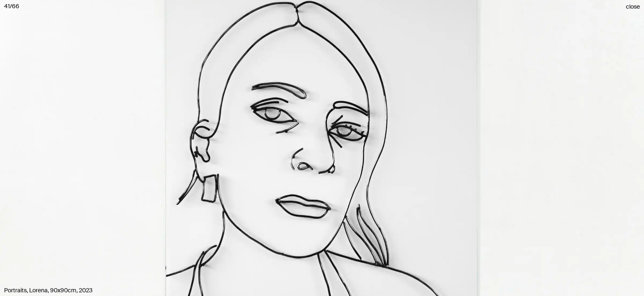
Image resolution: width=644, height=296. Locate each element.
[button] (322, 148)
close (633, 7)
